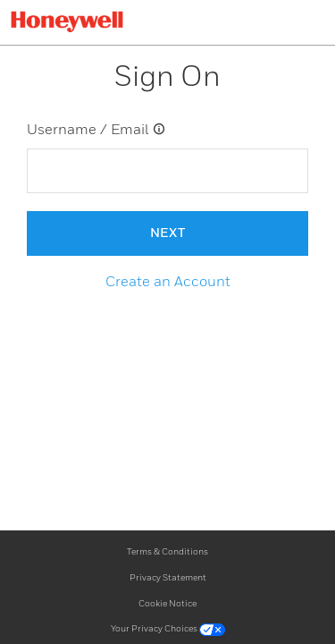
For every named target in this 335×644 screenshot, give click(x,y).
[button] (167, 283)
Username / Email (96, 130)
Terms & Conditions (167, 552)
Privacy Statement (168, 578)
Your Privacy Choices (168, 629)
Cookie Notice (167, 604)
